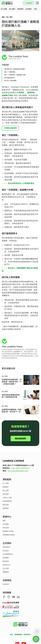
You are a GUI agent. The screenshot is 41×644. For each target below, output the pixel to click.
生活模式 (29, 9)
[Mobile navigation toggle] (37, 3)
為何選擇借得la (8, 554)
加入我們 (6, 568)
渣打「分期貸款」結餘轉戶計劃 (15, 75)
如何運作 (6, 551)
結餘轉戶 (6, 487)
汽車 (35, 9)
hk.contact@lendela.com (18, 471)
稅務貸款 (6, 494)
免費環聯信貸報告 (9, 535)
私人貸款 (4, 9)
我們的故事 (6, 547)
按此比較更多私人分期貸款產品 (21, 183)
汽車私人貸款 (7, 498)
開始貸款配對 (21, 439)
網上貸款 (6, 490)
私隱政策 (6, 584)
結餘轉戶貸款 (7, 95)
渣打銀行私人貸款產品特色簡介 (15, 69)
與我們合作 (6, 565)
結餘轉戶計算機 (8, 531)
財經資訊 (20, 9)
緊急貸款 (6, 505)
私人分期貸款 (19, 93)
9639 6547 (25, 468)
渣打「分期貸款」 (10, 72)
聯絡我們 (6, 561)
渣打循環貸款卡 (10, 78)
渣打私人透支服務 (10, 80)
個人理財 (12, 9)
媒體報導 (6, 572)
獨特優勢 (6, 558)
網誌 (3, 17)
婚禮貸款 (6, 508)
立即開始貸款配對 (10, 128)
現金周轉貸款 (7, 501)
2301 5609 (16, 468)
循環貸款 (31, 93)
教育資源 (6, 528)
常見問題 (6, 524)
